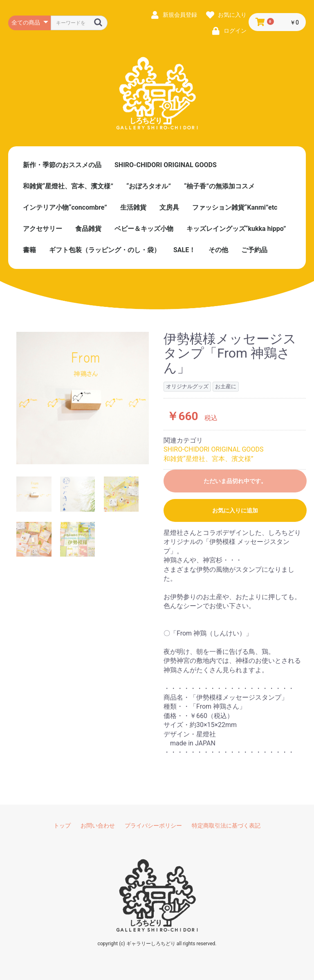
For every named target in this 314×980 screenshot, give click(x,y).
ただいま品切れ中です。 (235, 481)
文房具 (169, 207)
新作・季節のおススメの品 (62, 165)
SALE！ (184, 250)
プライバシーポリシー (153, 826)
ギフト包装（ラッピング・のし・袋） (105, 250)
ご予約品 (254, 250)
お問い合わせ (98, 826)
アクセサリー (43, 229)
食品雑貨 (88, 229)
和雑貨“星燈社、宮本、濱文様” (68, 186)
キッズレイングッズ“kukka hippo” (236, 229)
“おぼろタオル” (149, 186)
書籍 (29, 250)
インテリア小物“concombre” (65, 207)
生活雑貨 (133, 207)
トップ (62, 826)
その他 (218, 250)
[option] (83, 398)
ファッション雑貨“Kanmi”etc (235, 207)
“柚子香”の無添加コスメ (219, 186)
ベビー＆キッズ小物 (144, 229)
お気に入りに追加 (235, 510)
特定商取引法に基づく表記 (226, 826)
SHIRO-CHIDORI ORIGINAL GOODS (166, 165)
